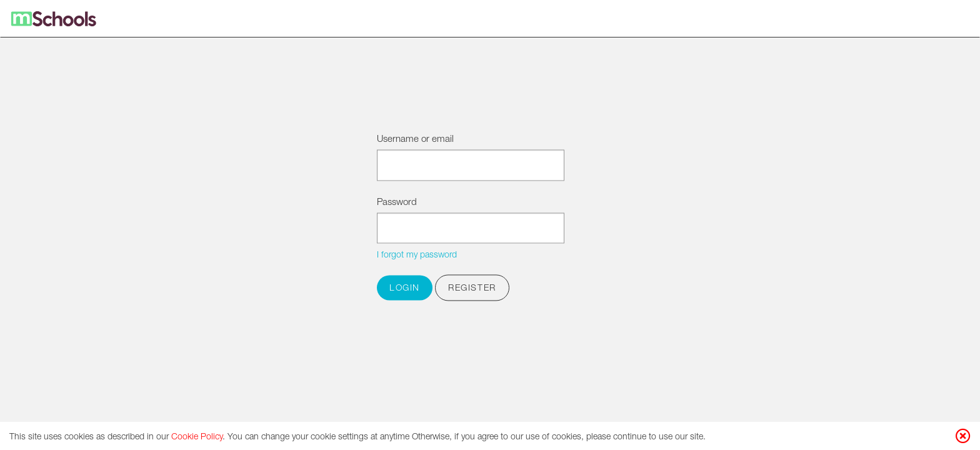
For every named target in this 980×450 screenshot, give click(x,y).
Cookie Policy (197, 437)
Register (472, 289)
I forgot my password (417, 256)
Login (405, 289)
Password (397, 203)
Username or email (415, 140)
